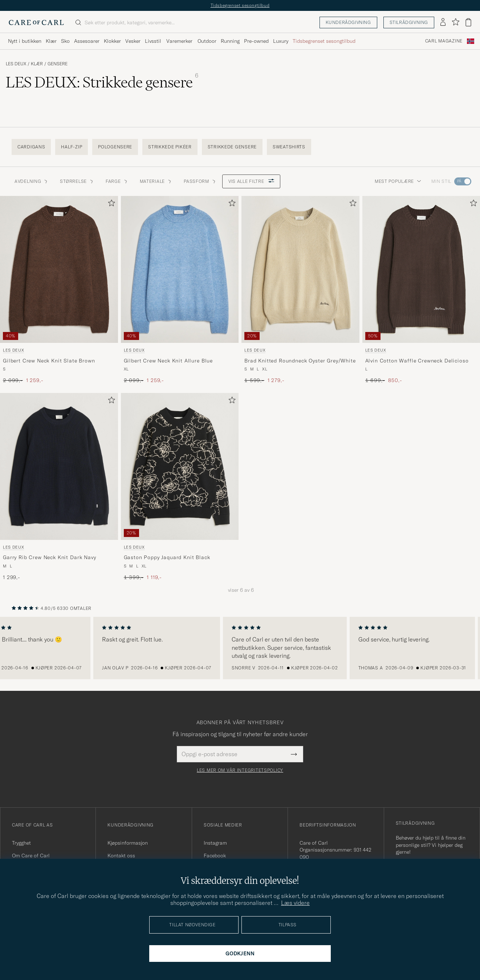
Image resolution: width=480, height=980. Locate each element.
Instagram (215, 843)
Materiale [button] (156, 181)
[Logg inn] (443, 22)
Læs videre (295, 903)
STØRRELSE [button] (77, 181)
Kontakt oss (121, 856)
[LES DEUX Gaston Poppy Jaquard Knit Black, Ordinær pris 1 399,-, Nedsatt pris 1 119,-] (180, 487)
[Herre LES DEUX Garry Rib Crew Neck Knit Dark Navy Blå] (59, 466)
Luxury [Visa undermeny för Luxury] (281, 41)
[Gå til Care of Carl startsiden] (36, 22)
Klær (37, 64)
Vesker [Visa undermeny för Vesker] (133, 41)
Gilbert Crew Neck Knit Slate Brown (49, 361)
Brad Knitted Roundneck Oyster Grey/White (300, 361)
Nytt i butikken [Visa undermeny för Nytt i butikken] (25, 41)
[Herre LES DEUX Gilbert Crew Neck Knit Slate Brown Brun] (59, 269)
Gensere (58, 64)
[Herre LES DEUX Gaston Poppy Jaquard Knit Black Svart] (180, 466)
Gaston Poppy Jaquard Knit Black (167, 557)
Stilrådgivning (409, 22)
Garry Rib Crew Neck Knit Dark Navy (50, 557)
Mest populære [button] (398, 181)
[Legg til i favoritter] (110, 204)
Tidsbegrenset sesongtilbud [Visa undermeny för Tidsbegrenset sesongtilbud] (324, 41)
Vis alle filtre (251, 181)
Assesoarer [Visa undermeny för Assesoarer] (87, 41)
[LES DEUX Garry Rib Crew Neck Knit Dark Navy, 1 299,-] (59, 487)
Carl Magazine (444, 41)
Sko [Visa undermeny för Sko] (65, 41)
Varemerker (179, 41)
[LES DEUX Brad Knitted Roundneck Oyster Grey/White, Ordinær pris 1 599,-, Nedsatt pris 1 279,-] (300, 290)
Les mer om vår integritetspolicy (240, 770)
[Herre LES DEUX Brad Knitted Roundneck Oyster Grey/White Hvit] (300, 269)
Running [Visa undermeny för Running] (230, 41)
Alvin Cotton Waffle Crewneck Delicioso (417, 361)
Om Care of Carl (31, 856)
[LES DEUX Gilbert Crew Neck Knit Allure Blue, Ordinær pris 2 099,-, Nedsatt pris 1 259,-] (180, 290)
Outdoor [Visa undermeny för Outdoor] (207, 41)
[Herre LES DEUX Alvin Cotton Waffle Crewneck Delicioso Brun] (421, 269)
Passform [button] (200, 181)
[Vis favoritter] (455, 22)
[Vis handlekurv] (468, 22)
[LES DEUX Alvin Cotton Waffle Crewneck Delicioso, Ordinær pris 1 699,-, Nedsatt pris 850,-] (421, 290)
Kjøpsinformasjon (128, 843)
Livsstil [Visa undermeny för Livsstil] (153, 41)
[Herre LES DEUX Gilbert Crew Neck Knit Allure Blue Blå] (180, 269)
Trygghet (21, 843)
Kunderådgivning (348, 22)
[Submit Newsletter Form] (294, 754)
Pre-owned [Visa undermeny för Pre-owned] (256, 41)
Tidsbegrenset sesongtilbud (240, 5)
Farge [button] (117, 181)
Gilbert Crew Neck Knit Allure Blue (168, 361)
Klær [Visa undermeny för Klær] (51, 41)
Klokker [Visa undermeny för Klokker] (112, 41)
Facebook (215, 856)
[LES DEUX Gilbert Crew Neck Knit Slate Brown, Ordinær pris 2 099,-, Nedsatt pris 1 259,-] (59, 290)
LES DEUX (16, 64)
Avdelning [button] (31, 181)
